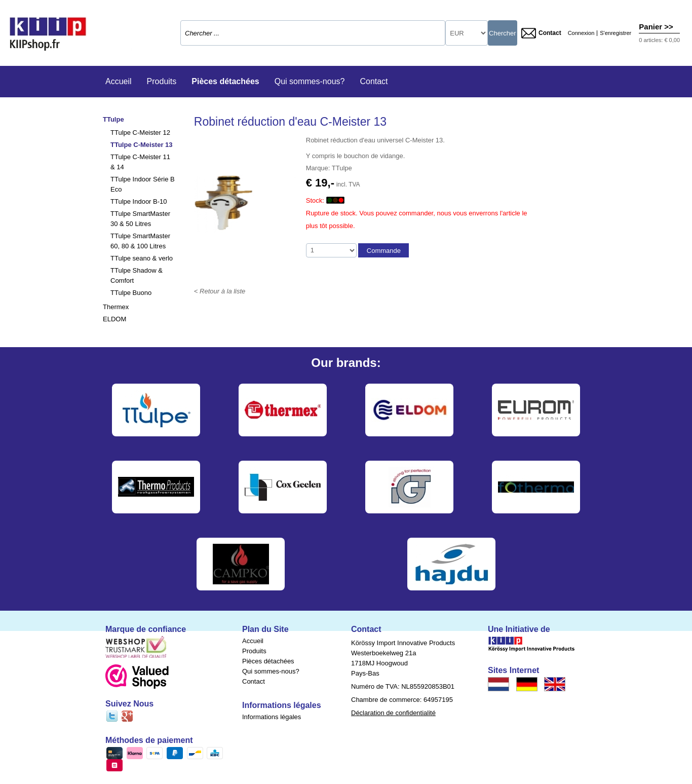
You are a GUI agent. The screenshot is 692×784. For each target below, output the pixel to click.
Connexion (581, 33)
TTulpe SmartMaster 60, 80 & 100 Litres (140, 241)
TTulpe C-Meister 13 (142, 145)
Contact (541, 33)
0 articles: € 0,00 (659, 40)
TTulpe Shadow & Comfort (137, 275)
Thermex (116, 307)
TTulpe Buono (131, 293)
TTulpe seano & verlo (142, 258)
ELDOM (114, 319)
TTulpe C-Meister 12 (140, 133)
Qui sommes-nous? (310, 81)
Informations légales (272, 717)
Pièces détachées (225, 81)
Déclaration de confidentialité (393, 713)
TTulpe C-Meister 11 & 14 (140, 162)
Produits (162, 81)
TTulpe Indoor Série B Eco (143, 184)
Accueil (119, 81)
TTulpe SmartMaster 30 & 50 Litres (140, 219)
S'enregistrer (616, 33)
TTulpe (113, 119)
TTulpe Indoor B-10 (139, 201)
